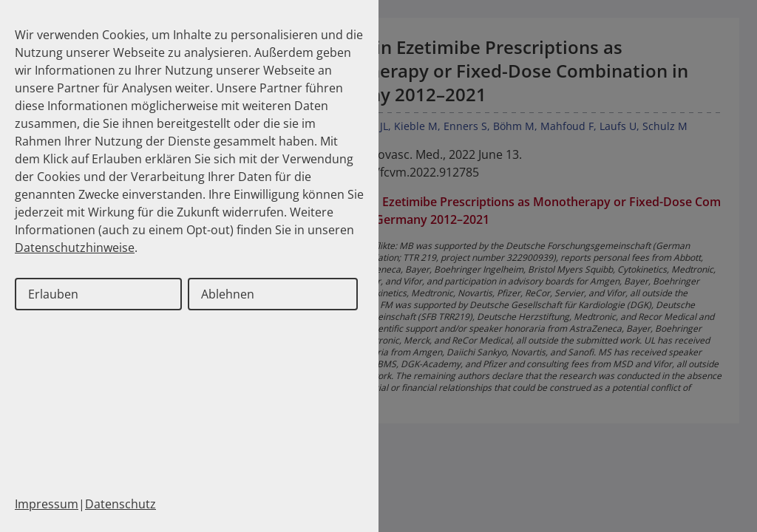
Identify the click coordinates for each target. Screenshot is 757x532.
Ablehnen (228, 294)
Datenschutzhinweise (75, 248)
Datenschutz (120, 504)
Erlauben (53, 294)
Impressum (47, 504)
